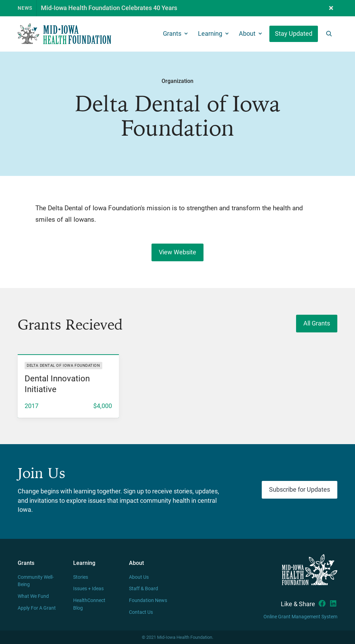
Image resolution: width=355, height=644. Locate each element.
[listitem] (68, 386)
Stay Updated (294, 34)
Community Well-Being (36, 581)
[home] (64, 34)
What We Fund (33, 596)
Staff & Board (144, 589)
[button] (331, 8)
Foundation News (148, 600)
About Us (139, 577)
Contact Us (141, 612)
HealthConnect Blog (89, 604)
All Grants (317, 323)
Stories (81, 577)
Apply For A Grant (37, 608)
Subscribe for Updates (300, 490)
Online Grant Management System (300, 617)
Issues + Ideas (88, 589)
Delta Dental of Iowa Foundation (63, 366)
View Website (177, 252)
